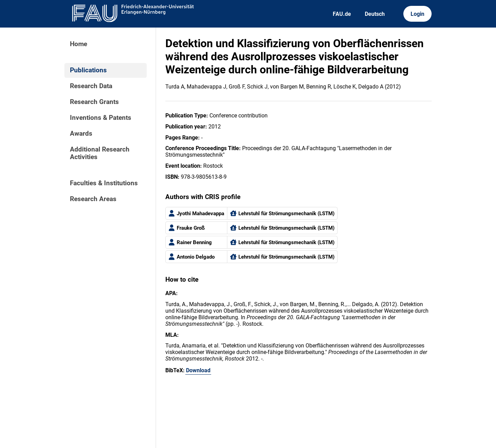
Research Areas (93, 199)
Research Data (91, 86)
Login (417, 14)
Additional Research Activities (100, 153)
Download (198, 370)
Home (79, 44)
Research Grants (94, 102)
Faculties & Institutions (104, 183)
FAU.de (342, 14)
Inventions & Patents (101, 118)
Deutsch (375, 14)
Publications (88, 70)
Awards (81, 134)
